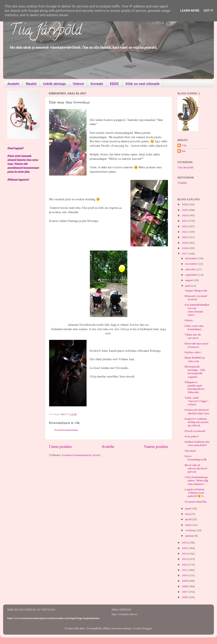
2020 (185, 237)
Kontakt (97, 84)
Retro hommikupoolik (196, 458)
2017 (185, 254)
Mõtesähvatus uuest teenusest (197, 345)
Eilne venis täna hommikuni (194, 328)
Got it (208, 11)
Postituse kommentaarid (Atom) (81, 455)
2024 (185, 215)
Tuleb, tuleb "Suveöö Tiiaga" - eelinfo (197, 401)
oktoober (191, 269)
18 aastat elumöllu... (196, 502)
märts (189, 525)
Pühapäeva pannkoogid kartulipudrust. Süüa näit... (195, 387)
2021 (185, 232)
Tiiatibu (182, 183)
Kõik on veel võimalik (143, 84)
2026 (185, 204)
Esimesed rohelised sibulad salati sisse (197, 411)
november (192, 264)
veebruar (191, 530)
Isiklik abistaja (55, 84)
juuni (188, 508)
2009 (185, 581)
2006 (185, 597)
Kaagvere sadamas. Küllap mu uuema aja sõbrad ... (197, 422)
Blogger (147, 628)
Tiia (184, 145)
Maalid (31, 84)
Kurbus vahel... (193, 352)
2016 (185, 543)
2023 (185, 221)
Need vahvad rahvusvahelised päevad (196, 468)
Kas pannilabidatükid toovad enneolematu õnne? (197, 310)
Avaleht (13, 84)
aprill (189, 519)
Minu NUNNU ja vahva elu (195, 359)
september (192, 275)
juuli (188, 286)
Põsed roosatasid (195, 431)
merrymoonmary (121, 628)
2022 (185, 226)
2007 (185, 592)
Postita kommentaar (66, 430)
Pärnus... (190, 320)
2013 (185, 559)
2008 (185, 586)
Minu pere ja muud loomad (196, 298)
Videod (78, 84)
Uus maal (190, 451)
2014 (185, 554)
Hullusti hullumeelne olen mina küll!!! (197, 443)
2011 (185, 570)
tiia (184, 151)
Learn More (190, 11)
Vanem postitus (156, 447)
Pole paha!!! (192, 436)
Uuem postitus (60, 447)
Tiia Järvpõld (45, 31)
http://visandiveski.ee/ (125, 614)
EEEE (114, 84)
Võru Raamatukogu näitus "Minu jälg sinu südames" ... (196, 480)
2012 (185, 565)
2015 (185, 548)
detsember (192, 258)
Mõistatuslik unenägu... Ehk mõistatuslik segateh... (195, 372)
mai (188, 514)
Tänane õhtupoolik (196, 291)
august (189, 280)
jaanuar (190, 536)
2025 (185, 210)
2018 (185, 248)
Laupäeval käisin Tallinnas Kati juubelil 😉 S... (195, 493)
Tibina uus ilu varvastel (193, 336)
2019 (185, 243)
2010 (185, 575)
